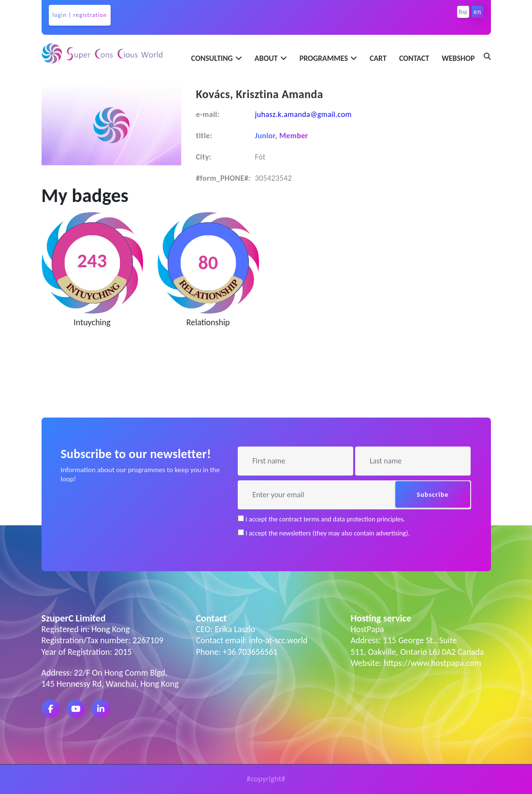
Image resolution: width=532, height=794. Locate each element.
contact (414, 58)
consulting (212, 58)
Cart (378, 58)
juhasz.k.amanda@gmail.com (303, 114)
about (266, 58)
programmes (324, 58)
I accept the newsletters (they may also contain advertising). (324, 533)
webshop (458, 58)
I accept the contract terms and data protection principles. (321, 519)
